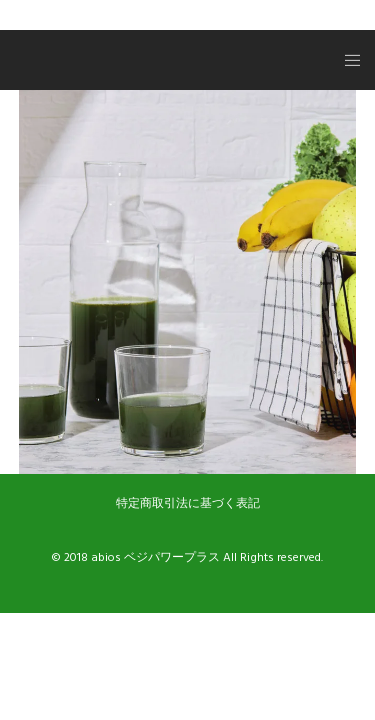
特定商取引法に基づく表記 (188, 503)
